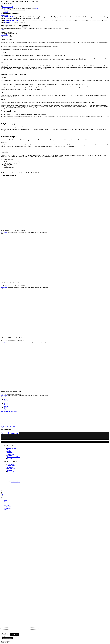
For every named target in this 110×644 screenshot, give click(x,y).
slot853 (1, 627)
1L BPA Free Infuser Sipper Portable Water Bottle (12, 283)
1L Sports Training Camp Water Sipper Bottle (11, 391)
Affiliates (10, 458)
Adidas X (6, 509)
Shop (6, 12)
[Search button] (25, 27)
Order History (11, 469)
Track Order (11, 464)
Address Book (11, 466)
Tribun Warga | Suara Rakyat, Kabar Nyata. (1, 622)
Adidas (8, 15)
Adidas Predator (8, 508)
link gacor (1, 622)
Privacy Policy (11, 471)
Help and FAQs (12, 448)
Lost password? (4, 15)
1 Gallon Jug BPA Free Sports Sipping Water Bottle (12, 228)
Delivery (10, 451)
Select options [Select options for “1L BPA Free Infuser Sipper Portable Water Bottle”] (4, 287)
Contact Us (11, 454)
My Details (10, 467)
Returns (10, 453)
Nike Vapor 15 (7, 507)
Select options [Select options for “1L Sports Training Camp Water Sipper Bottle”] (4, 395)
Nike (8, 503)
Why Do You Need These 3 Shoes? (9, 427)
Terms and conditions (14, 457)
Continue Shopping (8, 638)
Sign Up (10, 470)
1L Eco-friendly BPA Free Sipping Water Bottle (11, 338)
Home (6, 10)
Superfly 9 (6, 505)
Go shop (37, 8)
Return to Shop (14, 635)
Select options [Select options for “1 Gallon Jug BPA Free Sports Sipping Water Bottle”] (4, 232)
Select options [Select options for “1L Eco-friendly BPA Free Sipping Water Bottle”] (4, 342)
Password (3, 13)
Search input (4, 27)
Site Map (10, 456)
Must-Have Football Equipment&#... (9, 411)
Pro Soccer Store (15, 482)
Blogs (9, 450)
